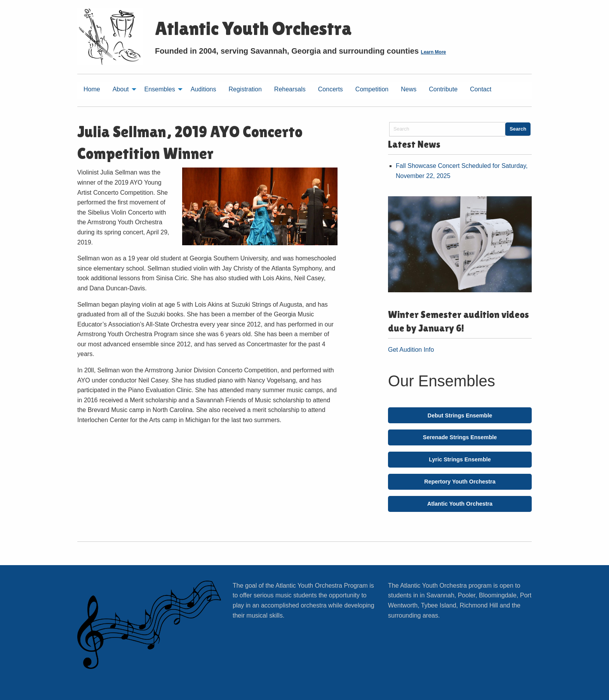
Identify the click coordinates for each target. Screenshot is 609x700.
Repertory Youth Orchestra (460, 482)
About (121, 89)
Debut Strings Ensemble (460, 415)
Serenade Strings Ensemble (460, 437)
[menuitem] (92, 90)
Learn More (434, 52)
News (409, 89)
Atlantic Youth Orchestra (460, 504)
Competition (372, 89)
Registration (245, 89)
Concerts (331, 89)
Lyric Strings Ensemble (460, 459)
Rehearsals (290, 89)
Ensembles (160, 89)
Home (92, 89)
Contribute (443, 89)
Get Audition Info (411, 350)
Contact (481, 89)
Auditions (204, 89)
